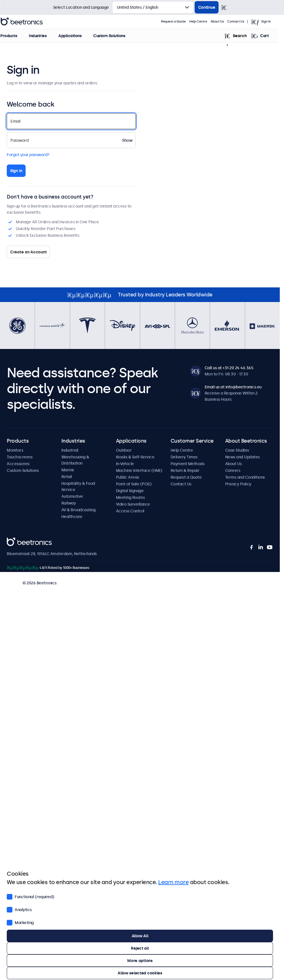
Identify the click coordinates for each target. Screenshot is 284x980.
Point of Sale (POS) (134, 484)
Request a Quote (180, 22)
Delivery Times (184, 457)
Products (15, 36)
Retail (67, 477)
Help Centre (205, 22)
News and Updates (242, 457)
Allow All (140, 936)
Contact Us (242, 22)
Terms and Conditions (245, 477)
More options (140, 961)
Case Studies (237, 450)
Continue (207, 7)
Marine (68, 470)
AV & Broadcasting (79, 510)
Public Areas (128, 477)
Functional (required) (31, 896)
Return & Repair (185, 470)
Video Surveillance (133, 504)
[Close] (226, 7)
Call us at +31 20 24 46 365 (229, 368)
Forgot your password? (28, 155)
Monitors (15, 450)
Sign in (16, 171)
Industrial (70, 450)
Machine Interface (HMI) (139, 470)
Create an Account (28, 252)
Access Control (130, 511)
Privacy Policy (238, 484)
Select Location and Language (81, 7)
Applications (76, 36)
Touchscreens (20, 457)
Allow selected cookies (140, 973)
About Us (224, 22)
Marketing (20, 922)
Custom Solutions (116, 36)
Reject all (140, 948)
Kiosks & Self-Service (135, 457)
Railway (69, 503)
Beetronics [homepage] (28, 22)
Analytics (19, 909)
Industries (44, 36)
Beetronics (17, 541)
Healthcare (72, 517)
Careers (233, 470)
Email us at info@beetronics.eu (233, 387)
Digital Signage (130, 491)
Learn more (173, 882)
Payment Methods (188, 464)
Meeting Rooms (130, 497)
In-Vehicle (125, 464)
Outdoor (124, 450)
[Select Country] (153, 7)
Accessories (18, 464)
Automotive (72, 496)
